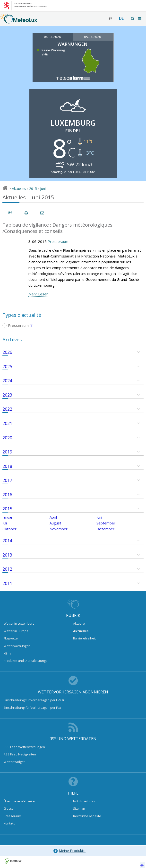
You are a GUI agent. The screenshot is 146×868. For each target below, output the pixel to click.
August (55, 523)
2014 (7, 540)
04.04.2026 (52, 37)
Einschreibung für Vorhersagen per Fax (32, 708)
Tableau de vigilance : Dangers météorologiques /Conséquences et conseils (57, 228)
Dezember (105, 529)
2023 (7, 395)
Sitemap (79, 808)
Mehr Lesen (38, 294)
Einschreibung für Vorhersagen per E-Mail (34, 700)
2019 (7, 452)
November (59, 529)
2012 (7, 569)
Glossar (9, 808)
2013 (7, 555)
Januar (8, 517)
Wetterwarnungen (17, 646)
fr (111, 19)
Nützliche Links (84, 801)
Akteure (79, 623)
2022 (7, 409)
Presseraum (58, 241)
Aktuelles (19, 189)
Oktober (9, 529)
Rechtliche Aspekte (87, 816)
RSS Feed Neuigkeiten (20, 754)
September (106, 523)
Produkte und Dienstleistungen (27, 661)
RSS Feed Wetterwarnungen (24, 747)
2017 (7, 480)
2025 (7, 366)
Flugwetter (11, 638)
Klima (7, 653)
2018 (7, 466)
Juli (5, 523)
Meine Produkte (69, 851)
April (53, 517)
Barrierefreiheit (84, 638)
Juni (43, 189)
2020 (7, 438)
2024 (7, 381)
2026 (7, 352)
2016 (7, 495)
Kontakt (9, 823)
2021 (7, 423)
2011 (7, 583)
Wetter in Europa (16, 631)
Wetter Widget (14, 762)
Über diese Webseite (19, 801)
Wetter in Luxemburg (19, 623)
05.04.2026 (93, 37)
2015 (33, 189)
